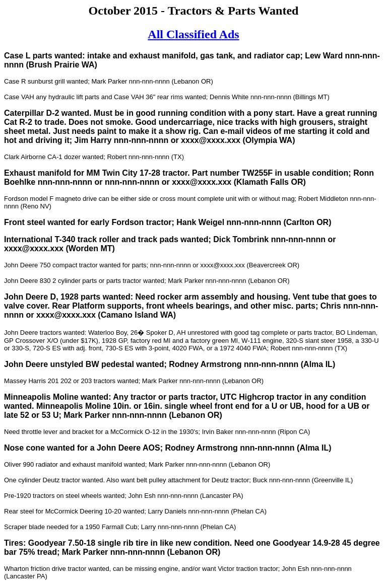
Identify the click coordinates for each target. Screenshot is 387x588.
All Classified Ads (193, 34)
